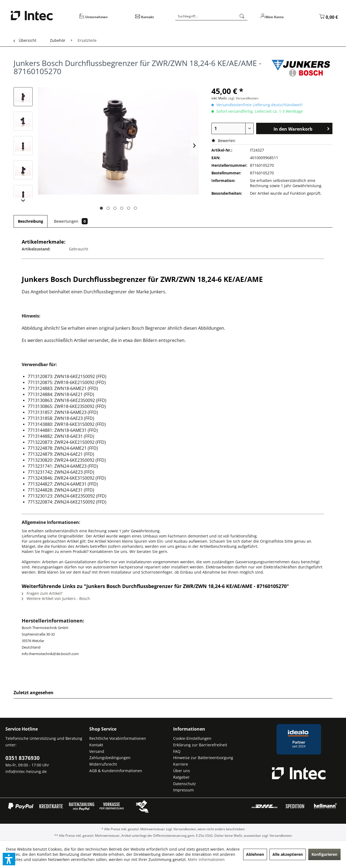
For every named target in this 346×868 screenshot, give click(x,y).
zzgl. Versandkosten (243, 98)
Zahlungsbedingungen (110, 758)
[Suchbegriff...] (211, 16)
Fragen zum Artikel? (42, 593)
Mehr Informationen (206, 859)
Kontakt (96, 745)
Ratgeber (181, 777)
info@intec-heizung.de (26, 771)
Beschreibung (31, 221)
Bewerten (223, 141)
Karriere (181, 764)
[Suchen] (242, 16)
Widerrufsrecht (103, 764)
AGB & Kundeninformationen (116, 771)
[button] (9, 859)
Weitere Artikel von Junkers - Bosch (56, 598)
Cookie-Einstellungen (192, 738)
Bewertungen (71, 221)
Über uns (182, 771)
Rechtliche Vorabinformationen (118, 738)
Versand (97, 751)
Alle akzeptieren (288, 854)
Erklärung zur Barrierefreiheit (200, 745)
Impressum (183, 790)
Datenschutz (185, 784)
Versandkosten (185, 829)
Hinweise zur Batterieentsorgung (203, 758)
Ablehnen (255, 854)
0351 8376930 (23, 758)
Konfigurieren (324, 854)
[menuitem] (104, 19)
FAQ (177, 751)
